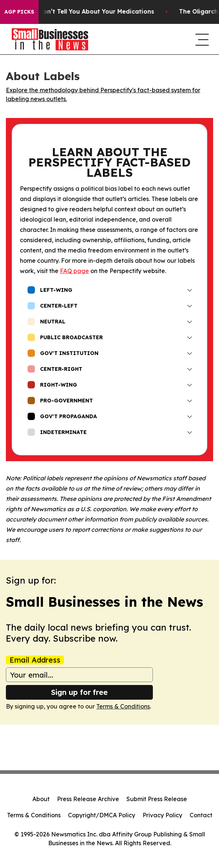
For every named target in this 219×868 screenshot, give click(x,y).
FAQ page (74, 271)
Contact (201, 815)
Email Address (35, 660)
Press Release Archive (88, 799)
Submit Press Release (157, 799)
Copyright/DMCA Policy (102, 815)
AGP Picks (19, 12)
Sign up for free (79, 692)
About (41, 799)
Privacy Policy (162, 815)
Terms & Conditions (123, 706)
